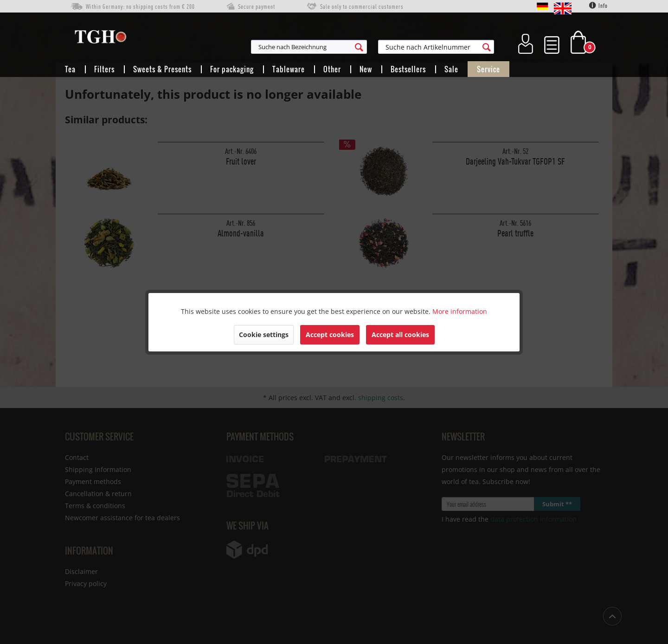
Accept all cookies (400, 335)
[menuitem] (354, 47)
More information (460, 311)
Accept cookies (330, 335)
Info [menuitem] (598, 6)
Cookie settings (264, 335)
